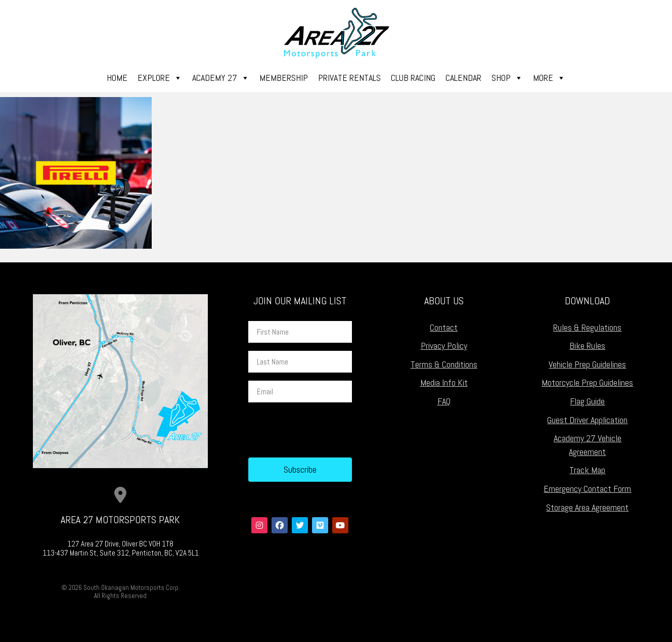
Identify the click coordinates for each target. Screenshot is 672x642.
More (549, 78)
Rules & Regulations (587, 327)
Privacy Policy (444, 346)
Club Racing (413, 78)
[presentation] (325, 430)
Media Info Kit (444, 382)
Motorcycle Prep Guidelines (587, 382)
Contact (444, 327)
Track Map (587, 470)
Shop (507, 78)
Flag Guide (587, 401)
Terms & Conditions (444, 364)
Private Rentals (349, 78)
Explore (160, 78)
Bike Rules (587, 346)
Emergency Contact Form (587, 489)
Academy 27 (221, 78)
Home (117, 78)
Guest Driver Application (587, 420)
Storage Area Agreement (587, 507)
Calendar (463, 78)
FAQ (444, 401)
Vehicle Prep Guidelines (587, 364)
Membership (284, 78)
